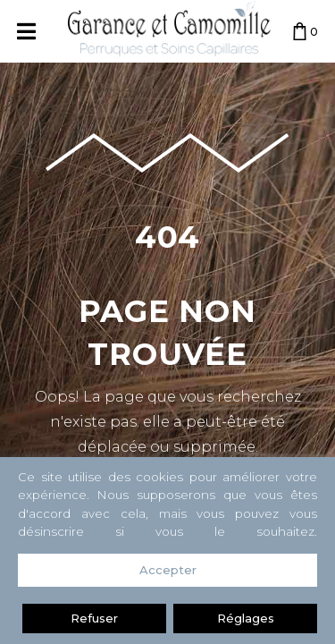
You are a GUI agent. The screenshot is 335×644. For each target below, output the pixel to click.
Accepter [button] (168, 570)
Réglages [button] (246, 618)
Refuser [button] (94, 618)
